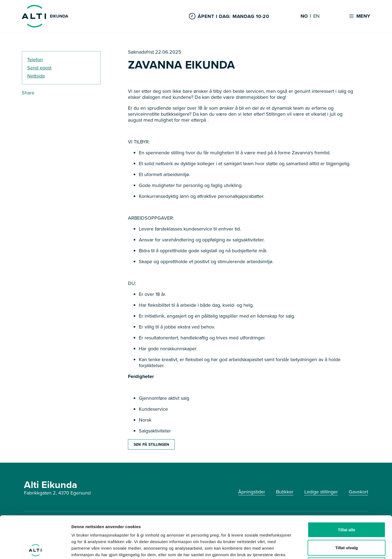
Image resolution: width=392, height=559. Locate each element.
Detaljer (290, 548)
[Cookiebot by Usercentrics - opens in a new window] (35, 548)
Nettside (36, 76)
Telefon (35, 60)
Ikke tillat (347, 523)
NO (304, 16)
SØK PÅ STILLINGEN (151, 444)
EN (316, 16)
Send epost (39, 68)
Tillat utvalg (346, 506)
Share (28, 93)
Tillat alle (347, 488)
